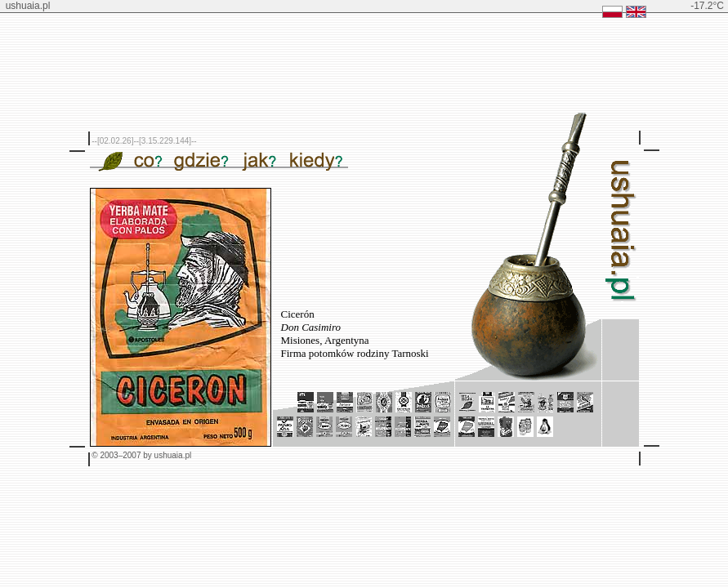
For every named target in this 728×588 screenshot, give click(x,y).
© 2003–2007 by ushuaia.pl (141, 455)
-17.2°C (707, 6)
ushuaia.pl (28, 6)
